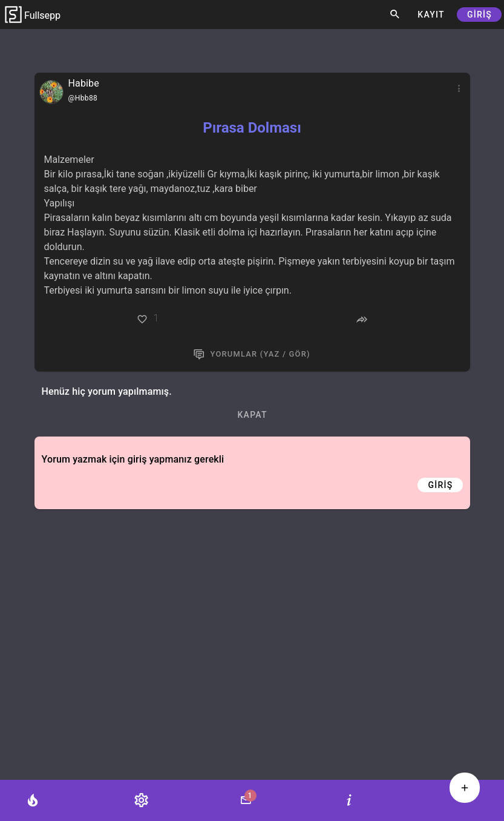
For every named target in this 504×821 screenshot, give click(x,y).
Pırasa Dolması (252, 128)
